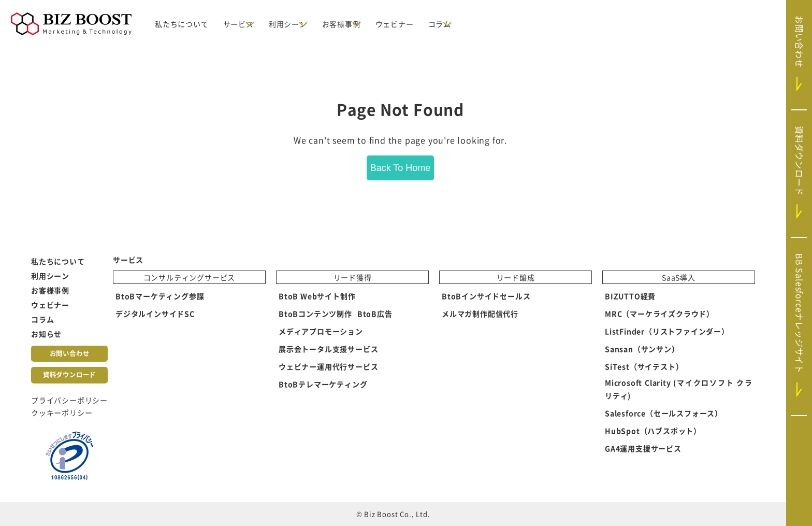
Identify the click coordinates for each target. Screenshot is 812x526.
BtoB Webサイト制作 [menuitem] (317, 296)
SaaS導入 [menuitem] (679, 278)
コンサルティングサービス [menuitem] (190, 278)
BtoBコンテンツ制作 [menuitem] (315, 314)
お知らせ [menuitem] (46, 334)
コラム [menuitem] (42, 319)
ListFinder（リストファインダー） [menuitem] (667, 332)
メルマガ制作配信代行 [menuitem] (480, 314)
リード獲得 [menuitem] (353, 278)
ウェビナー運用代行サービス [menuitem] (328, 367)
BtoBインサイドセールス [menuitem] (486, 296)
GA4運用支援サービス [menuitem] (643, 448)
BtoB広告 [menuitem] (375, 314)
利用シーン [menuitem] (50, 276)
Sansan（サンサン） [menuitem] (642, 349)
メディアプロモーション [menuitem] (321, 332)
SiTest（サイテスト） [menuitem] (644, 367)
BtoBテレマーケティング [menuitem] (323, 385)
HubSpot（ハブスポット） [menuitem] (653, 431)
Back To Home (401, 168)
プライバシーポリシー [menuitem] (69, 400)
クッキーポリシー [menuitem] (62, 413)
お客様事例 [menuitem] (50, 290)
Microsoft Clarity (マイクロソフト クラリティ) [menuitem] (679, 389)
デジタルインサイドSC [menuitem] (155, 314)
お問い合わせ (70, 353)
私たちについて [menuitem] (58, 261)
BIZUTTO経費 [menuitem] (630, 296)
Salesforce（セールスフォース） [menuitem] (664, 413)
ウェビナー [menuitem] (50, 305)
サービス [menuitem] (128, 260)
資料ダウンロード (69, 375)
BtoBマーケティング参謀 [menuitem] (160, 296)
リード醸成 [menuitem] (516, 278)
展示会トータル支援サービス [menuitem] (328, 349)
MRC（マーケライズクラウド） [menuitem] (659, 314)
